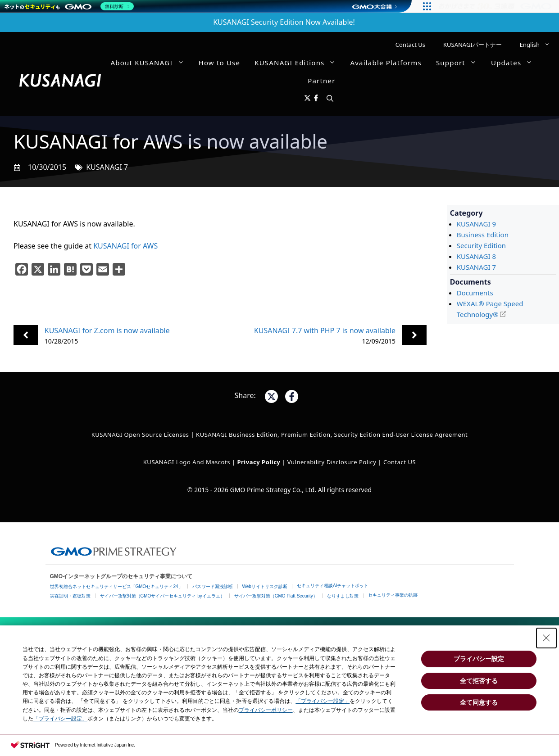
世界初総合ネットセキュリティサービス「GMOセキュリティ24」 (116, 586)
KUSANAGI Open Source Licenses (140, 435)
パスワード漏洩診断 (213, 586)
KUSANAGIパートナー (473, 45)
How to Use (220, 63)
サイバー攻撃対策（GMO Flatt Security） (276, 596)
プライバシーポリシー (266, 710)
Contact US (400, 462)
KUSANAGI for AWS (125, 246)
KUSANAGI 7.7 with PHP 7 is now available (325, 330)
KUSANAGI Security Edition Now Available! (284, 22)
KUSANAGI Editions (299, 63)
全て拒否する (479, 681)
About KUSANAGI (151, 63)
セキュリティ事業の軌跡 (393, 595)
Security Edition (481, 245)
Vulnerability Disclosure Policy (332, 462)
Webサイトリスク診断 (265, 586)
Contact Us (410, 45)
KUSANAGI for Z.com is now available (107, 330)
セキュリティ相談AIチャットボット (333, 586)
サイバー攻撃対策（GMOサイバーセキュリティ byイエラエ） (162, 596)
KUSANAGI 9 (476, 224)
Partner (321, 81)
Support (460, 63)
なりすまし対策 (343, 596)
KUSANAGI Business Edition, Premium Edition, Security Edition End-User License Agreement (332, 435)
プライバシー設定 (479, 659)
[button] (330, 99)
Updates (515, 63)
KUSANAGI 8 (476, 256)
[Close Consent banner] (546, 638)
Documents (475, 293)
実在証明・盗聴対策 (70, 596)
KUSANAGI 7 (107, 167)
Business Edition (483, 235)
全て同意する (479, 702)
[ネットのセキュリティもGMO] (69, 6)
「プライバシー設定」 (323, 701)
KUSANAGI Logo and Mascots (188, 462)
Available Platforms (386, 63)
